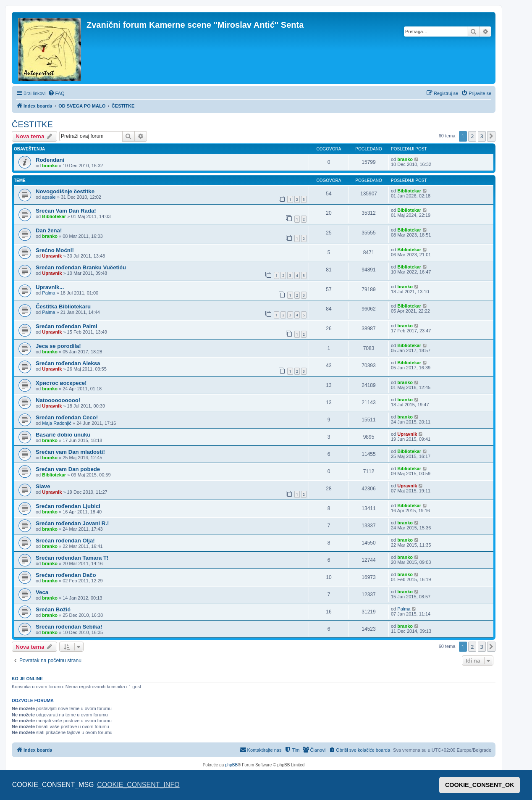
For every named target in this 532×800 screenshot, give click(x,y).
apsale (49, 197)
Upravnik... (50, 287)
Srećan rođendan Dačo (66, 575)
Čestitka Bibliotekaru (63, 307)
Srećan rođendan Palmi (67, 326)
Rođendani (50, 160)
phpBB (231, 765)
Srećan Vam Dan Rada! (66, 211)
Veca (42, 592)
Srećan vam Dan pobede (68, 469)
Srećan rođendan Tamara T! (72, 558)
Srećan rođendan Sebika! (69, 627)
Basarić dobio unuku (63, 435)
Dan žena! (49, 230)
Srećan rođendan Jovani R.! (72, 523)
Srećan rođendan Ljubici (68, 506)
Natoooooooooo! (58, 400)
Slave (43, 486)
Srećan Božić (53, 609)
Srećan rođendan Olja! (65, 541)
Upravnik (52, 256)
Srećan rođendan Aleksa (68, 363)
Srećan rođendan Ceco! (67, 417)
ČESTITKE (32, 124)
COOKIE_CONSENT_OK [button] (480, 785)
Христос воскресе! (61, 383)
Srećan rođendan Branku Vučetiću (81, 267)
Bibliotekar (409, 191)
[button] (491, 136)
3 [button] (482, 136)
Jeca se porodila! (58, 346)
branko (50, 166)
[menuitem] (56, 93)
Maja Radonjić (57, 423)
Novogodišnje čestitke (65, 191)
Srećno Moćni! (55, 250)
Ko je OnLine (27, 679)
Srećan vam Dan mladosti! (70, 452)
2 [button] (472, 136)
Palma (48, 293)
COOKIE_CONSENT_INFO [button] (138, 785)
